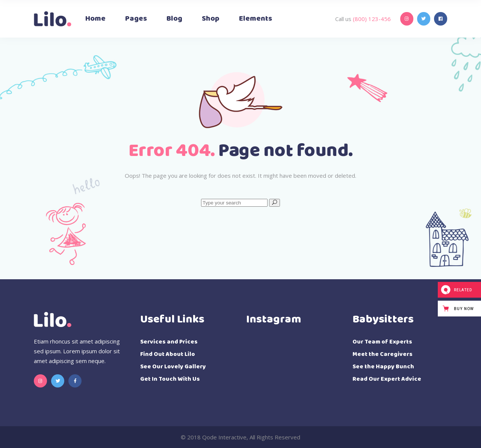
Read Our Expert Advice (387, 379)
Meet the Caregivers (383, 354)
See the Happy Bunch (383, 367)
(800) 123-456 (371, 19)
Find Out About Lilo (168, 354)
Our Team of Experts (382, 342)
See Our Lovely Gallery (173, 367)
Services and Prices (169, 342)
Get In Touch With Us (170, 379)
